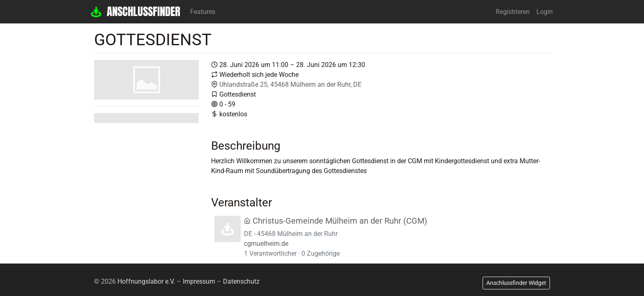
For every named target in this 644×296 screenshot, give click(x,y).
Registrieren (513, 12)
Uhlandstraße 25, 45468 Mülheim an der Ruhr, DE (290, 84)
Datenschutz (241, 281)
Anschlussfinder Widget (516, 283)
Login (545, 12)
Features (203, 12)
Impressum (199, 281)
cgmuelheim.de (266, 244)
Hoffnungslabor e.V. (146, 281)
